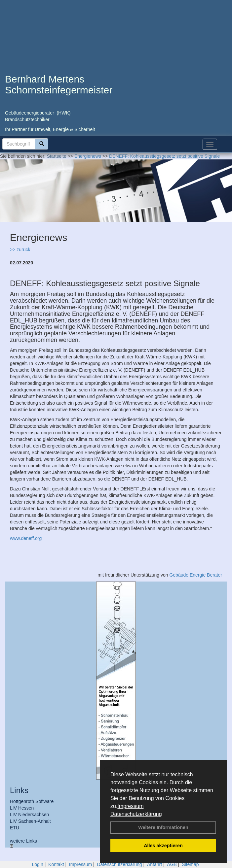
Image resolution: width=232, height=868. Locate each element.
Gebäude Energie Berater (196, 575)
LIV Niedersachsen (29, 815)
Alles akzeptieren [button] (163, 846)
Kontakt (56, 864)
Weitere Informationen (163, 827)
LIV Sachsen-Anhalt (30, 821)
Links (19, 790)
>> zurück (20, 250)
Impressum (130, 806)
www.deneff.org (26, 538)
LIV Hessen (22, 808)
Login (37, 864)
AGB (172, 864)
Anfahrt (155, 864)
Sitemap (190, 864)
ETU (15, 828)
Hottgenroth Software (32, 801)
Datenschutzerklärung (136, 814)
